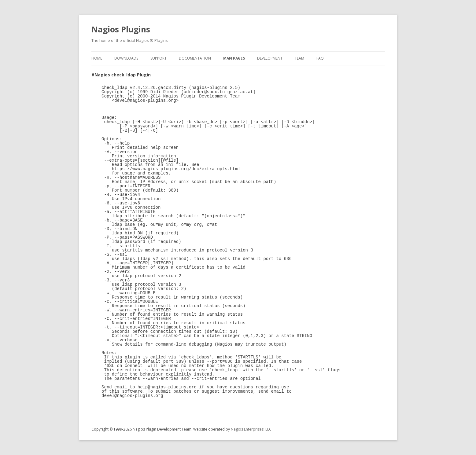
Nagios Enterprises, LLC (251, 429)
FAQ (320, 58)
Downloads (126, 58)
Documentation (195, 58)
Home (97, 58)
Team (299, 58)
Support (159, 58)
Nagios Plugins (121, 29)
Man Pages (234, 58)
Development (270, 58)
